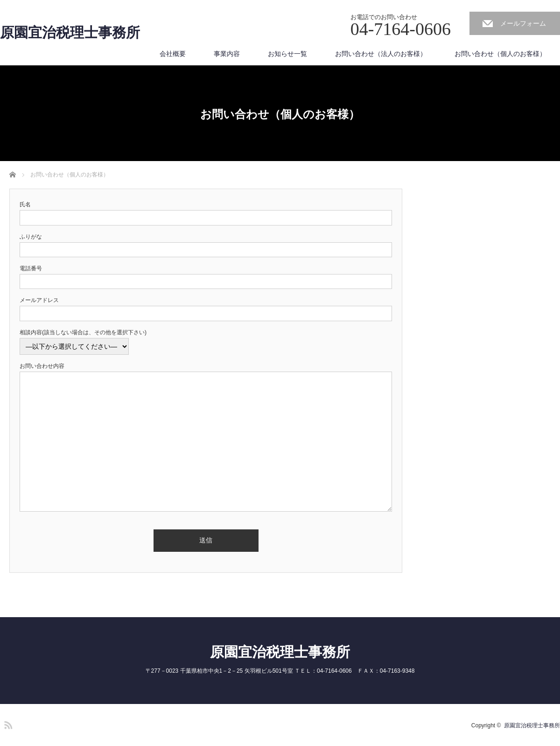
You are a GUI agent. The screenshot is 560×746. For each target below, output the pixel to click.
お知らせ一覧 (287, 54)
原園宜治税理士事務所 (70, 33)
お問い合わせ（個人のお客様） (500, 54)
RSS (7, 724)
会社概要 (173, 54)
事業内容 (227, 54)
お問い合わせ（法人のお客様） (381, 54)
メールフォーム (523, 23)
